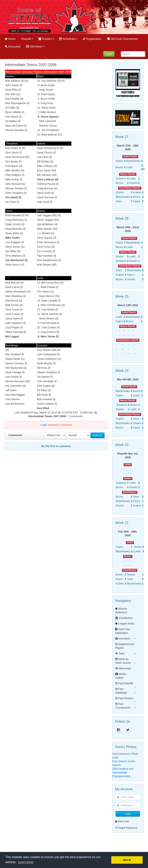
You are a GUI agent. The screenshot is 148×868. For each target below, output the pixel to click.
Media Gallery (121, 676)
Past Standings (121, 691)
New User (122, 821)
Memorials (123, 668)
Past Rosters (124, 698)
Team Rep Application (123, 631)
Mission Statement (121, 610)
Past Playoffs (124, 683)
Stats (120, 653)
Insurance (123, 638)
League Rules (125, 624)
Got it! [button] (127, 860)
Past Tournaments (123, 706)
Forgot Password (127, 828)
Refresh (98, 435)
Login (109, 54)
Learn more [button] (25, 862)
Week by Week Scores (123, 661)
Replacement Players (125, 646)
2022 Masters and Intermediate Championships (123, 772)
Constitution (124, 618)
